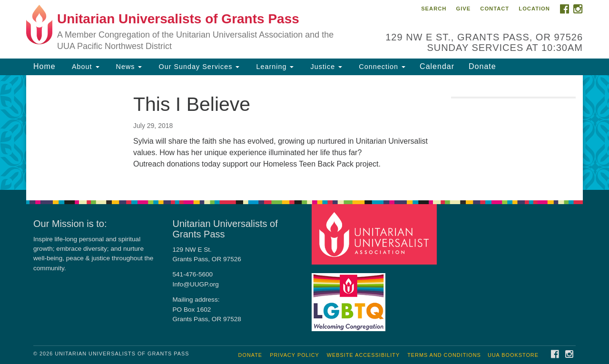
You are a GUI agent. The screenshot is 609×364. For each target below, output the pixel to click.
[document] (304, 133)
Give (463, 9)
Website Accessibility (363, 355)
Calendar (437, 66)
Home (44, 66)
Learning (274, 67)
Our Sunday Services (198, 67)
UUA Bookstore (513, 355)
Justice (325, 67)
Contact (495, 9)
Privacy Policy (295, 355)
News (128, 67)
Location (534, 9)
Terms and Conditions (444, 355)
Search (434, 9)
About (85, 67)
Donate (482, 66)
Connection (381, 67)
